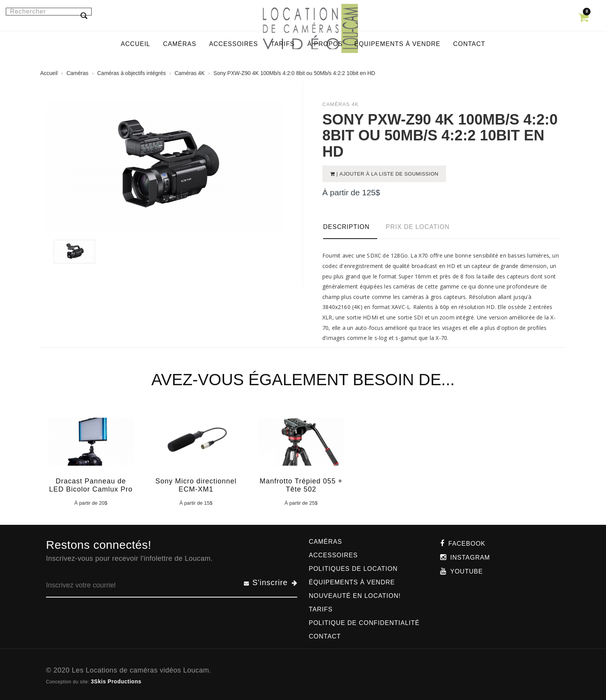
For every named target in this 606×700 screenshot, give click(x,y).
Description (346, 227)
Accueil (49, 73)
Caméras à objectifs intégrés (132, 73)
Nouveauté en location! (355, 596)
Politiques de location (353, 569)
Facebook (467, 544)
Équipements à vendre (352, 582)
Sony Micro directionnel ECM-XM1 (196, 485)
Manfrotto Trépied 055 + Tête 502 (301, 485)
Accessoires (333, 555)
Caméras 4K (190, 73)
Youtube (466, 571)
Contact (325, 636)
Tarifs (321, 609)
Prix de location (418, 227)
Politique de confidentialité (364, 623)
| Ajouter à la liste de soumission (387, 174)
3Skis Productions (116, 681)
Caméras (77, 73)
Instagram (470, 557)
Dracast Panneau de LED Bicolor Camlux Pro (91, 485)
